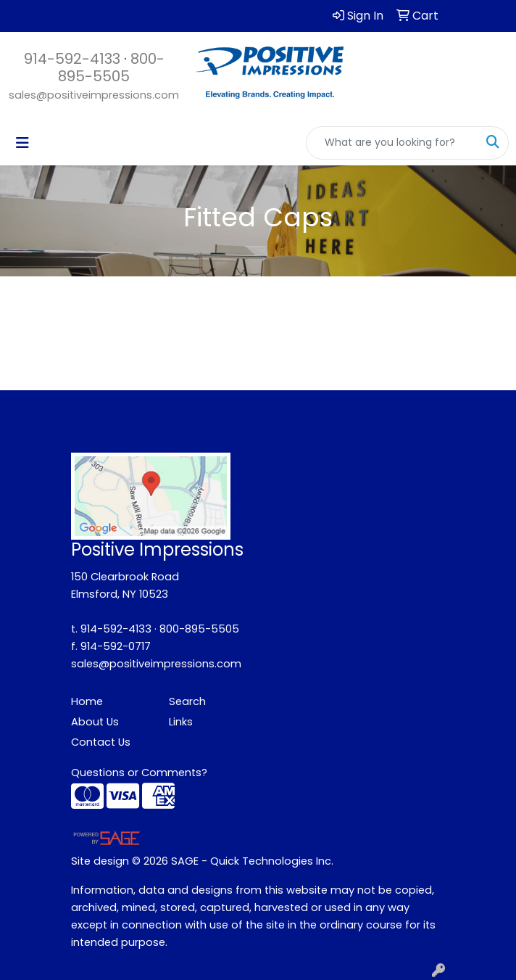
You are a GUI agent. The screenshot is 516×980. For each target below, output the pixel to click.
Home (87, 701)
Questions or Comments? (139, 773)
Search (187, 701)
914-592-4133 (72, 59)
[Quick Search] (392, 143)
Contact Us (101, 742)
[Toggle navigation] (22, 143)
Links (181, 722)
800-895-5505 (111, 67)
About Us (95, 722)
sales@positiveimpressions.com (94, 95)
